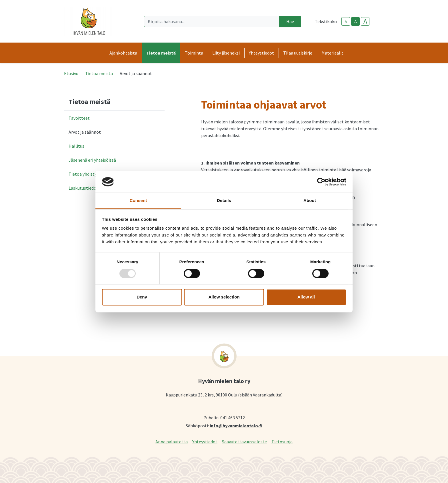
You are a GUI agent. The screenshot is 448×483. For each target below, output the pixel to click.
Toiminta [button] (194, 53)
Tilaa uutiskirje (298, 53)
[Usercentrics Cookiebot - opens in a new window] (321, 182)
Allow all (306, 297)
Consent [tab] (138, 201)
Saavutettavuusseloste (244, 441)
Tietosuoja (282, 441)
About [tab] (310, 201)
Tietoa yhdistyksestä (89, 174)
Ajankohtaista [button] (123, 53)
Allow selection (224, 297)
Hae (290, 21)
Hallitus (76, 146)
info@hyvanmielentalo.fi (236, 425)
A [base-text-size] (356, 21)
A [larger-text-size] (365, 21)
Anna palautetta (172, 441)
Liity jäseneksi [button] (226, 53)
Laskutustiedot (83, 188)
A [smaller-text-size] (346, 22)
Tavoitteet (79, 118)
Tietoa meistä (99, 73)
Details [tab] (224, 201)
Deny (142, 297)
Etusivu (71, 73)
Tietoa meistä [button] (161, 53)
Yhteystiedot (205, 441)
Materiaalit (332, 53)
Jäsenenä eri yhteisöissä (92, 160)
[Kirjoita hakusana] (212, 21)
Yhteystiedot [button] (261, 53)
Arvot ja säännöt (85, 132)
